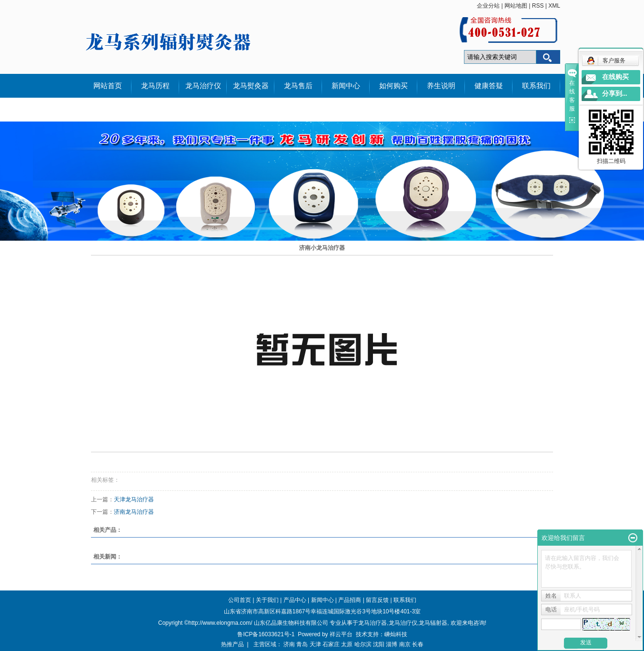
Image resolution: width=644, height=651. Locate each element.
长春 (418, 644)
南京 (405, 644)
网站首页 (108, 86)
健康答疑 (489, 86)
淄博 (392, 644)
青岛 (302, 644)
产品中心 (295, 600)
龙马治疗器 (372, 623)
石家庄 (331, 644)
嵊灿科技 (396, 634)
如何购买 (393, 86)
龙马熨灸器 (251, 86)
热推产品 (232, 644)
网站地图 (516, 6)
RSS (538, 6)
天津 (315, 644)
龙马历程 (155, 86)
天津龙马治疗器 (134, 499)
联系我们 (536, 86)
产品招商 (350, 600)
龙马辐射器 (433, 623)
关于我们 (267, 600)
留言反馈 (377, 600)
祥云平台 (341, 634)
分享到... (615, 94)
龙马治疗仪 (203, 86)
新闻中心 (346, 86)
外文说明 (108, 110)
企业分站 (488, 6)
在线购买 (615, 77)
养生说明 (441, 86)
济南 (289, 644)
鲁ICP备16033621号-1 (266, 634)
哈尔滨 (363, 644)
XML (554, 6)
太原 (347, 644)
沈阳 (379, 644)
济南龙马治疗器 (134, 512)
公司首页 (240, 600)
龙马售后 (298, 86)
